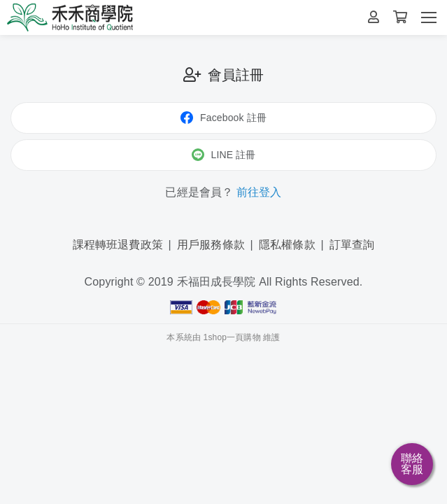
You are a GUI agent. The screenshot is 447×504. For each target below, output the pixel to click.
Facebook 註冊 (223, 118)
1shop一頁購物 (232, 337)
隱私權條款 (287, 245)
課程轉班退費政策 (118, 245)
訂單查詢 (352, 245)
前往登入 (259, 192)
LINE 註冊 (224, 155)
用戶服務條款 (211, 245)
